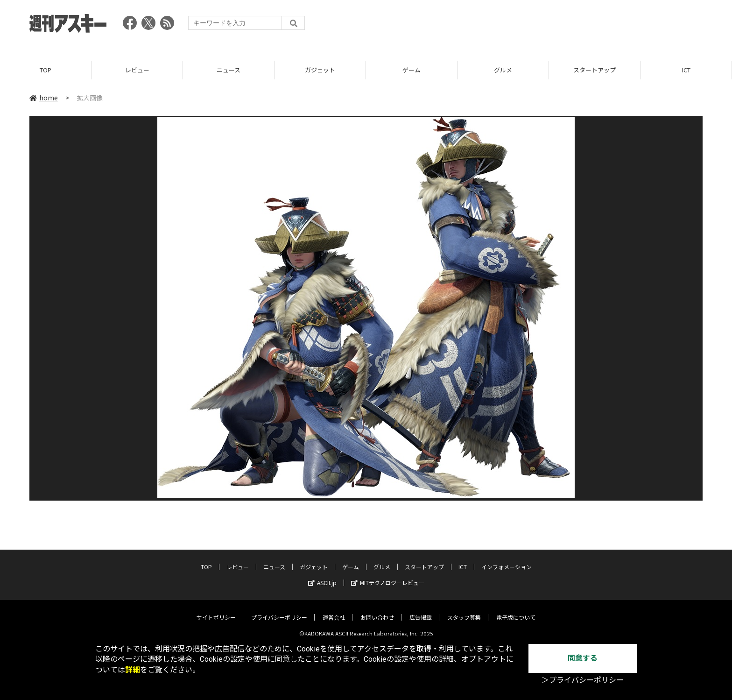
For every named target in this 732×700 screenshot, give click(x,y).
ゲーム (412, 70)
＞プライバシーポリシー (583, 680)
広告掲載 (421, 610)
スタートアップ (595, 70)
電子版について (516, 610)
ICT (686, 70)
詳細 (133, 670)
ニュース (229, 70)
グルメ (503, 70)
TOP (46, 70)
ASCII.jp (322, 576)
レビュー (137, 70)
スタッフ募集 (464, 610)
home (44, 98)
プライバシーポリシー (279, 610)
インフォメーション (507, 560)
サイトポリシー (216, 610)
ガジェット (320, 70)
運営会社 (334, 610)
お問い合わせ (377, 610)
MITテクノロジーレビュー (388, 576)
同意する (583, 658)
